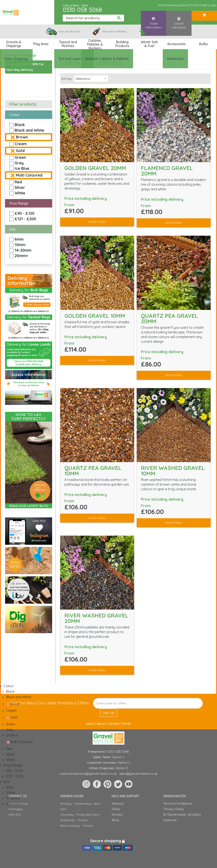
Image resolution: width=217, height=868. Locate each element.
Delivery (173, 5)
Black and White (29, 130)
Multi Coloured (29, 175)
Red (18, 182)
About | (102, 724)
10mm (20, 245)
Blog (115, 820)
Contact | (115, 724)
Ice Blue (22, 168)
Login (213, 5)
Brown (22, 137)
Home (162, 5)
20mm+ (21, 256)
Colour (15, 115)
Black (20, 125)
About (185, 5)
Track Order (199, 5)
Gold (20, 151)
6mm (19, 239)
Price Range (19, 203)
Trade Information (153, 19)
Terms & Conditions (178, 804)
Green (20, 157)
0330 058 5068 (82, 10)
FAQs (116, 809)
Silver (20, 187)
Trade (127, 724)
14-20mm (23, 250)
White (20, 193)
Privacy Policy (174, 809)
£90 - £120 (24, 213)
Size (12, 229)
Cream (21, 144)
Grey (19, 163)
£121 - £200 (25, 219)
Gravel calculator (179, 19)
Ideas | (91, 724)
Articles (117, 815)
